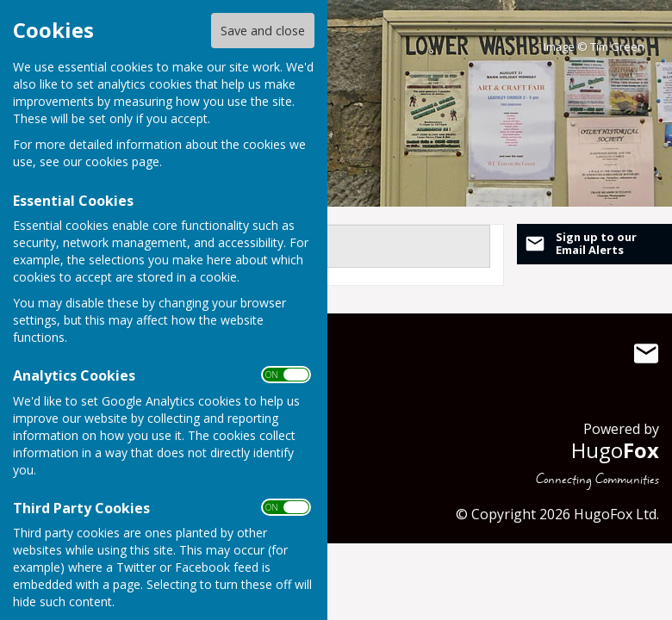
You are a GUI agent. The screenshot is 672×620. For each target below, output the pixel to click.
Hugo (615, 450)
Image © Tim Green (594, 47)
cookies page (122, 161)
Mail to (646, 354)
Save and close (263, 31)
